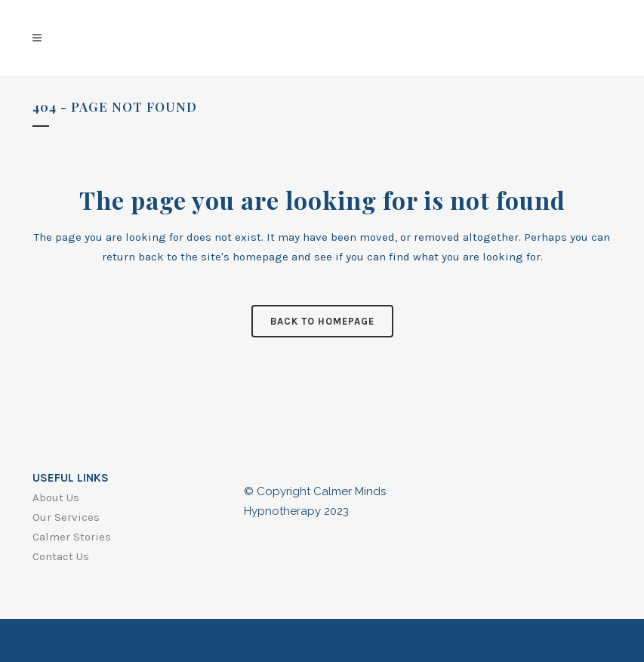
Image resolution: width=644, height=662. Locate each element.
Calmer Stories (72, 537)
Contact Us (61, 556)
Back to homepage (322, 321)
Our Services (66, 517)
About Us (56, 497)
